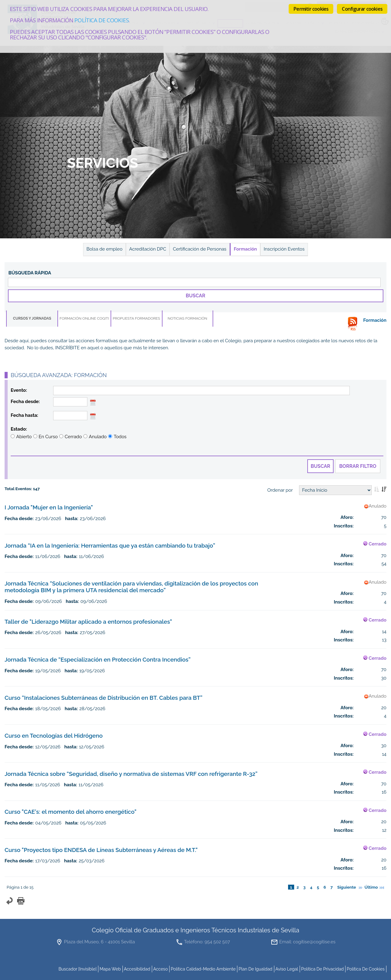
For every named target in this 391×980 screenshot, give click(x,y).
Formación (245, 249)
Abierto (24, 437)
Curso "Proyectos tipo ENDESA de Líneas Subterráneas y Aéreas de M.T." (101, 850)
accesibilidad (137, 969)
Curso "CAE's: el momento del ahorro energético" (71, 812)
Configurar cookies (362, 9)
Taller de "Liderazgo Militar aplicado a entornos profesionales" (88, 622)
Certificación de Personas (200, 249)
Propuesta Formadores (136, 318)
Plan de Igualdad (256, 969)
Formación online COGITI (84, 318)
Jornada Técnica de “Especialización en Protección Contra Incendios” (98, 659)
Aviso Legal (287, 969)
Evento (18, 390)
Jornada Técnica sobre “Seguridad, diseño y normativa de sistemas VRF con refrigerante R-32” (131, 774)
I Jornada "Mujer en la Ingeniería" (49, 507)
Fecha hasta (24, 415)
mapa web (110, 969)
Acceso (160, 969)
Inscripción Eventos (284, 249)
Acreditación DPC (148, 249)
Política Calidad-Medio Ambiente (203, 969)
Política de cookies (101, 20)
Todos (120, 437)
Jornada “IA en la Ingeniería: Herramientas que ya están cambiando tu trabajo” (110, 545)
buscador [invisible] (77, 969)
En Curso (48, 437)
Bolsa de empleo (104, 249)
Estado (18, 429)
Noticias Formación (187, 318)
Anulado (98, 437)
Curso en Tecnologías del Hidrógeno (54, 736)
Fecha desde (25, 402)
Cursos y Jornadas (32, 318)
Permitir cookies (311, 9)
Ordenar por (280, 490)
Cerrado (73, 437)
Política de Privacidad (323, 969)
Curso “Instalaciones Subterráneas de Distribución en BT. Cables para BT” (104, 698)
